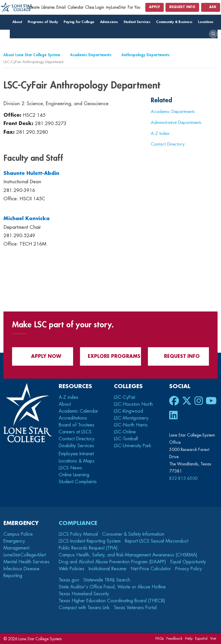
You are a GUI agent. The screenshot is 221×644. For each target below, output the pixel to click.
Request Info (182, 7)
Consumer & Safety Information (133, 534)
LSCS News (70, 468)
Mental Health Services (26, 562)
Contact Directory (168, 144)
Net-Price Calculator (151, 569)
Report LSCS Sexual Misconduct (157, 541)
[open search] (213, 34)
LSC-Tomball (126, 439)
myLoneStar (116, 7)
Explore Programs (111, 356)
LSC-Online (125, 432)
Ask (211, 7)
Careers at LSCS (75, 432)
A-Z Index (160, 133)
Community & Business (176, 22)
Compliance (78, 523)
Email (61, 7)
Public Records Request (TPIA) (88, 548)
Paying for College (80, 22)
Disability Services (76, 446)
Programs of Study (44, 22)
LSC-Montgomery (131, 418)
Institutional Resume (107, 569)
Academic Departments (91, 55)
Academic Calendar (78, 411)
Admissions (110, 22)
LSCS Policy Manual (78, 534)
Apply (155, 7)
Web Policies (72, 569)
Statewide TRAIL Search (107, 580)
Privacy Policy (189, 569)
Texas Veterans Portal (135, 608)
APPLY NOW (43, 356)
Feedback (174, 638)
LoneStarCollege (24, 555)
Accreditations (73, 418)
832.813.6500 (183, 478)
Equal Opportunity (188, 562)
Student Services (138, 22)
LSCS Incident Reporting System (90, 541)
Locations (207, 22)
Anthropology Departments (145, 55)
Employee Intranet (77, 454)
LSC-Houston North (133, 404)
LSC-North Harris (131, 425)
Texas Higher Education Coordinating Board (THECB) (112, 601)
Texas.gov (69, 580)
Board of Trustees (77, 425)
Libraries (48, 7)
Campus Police (18, 534)
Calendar (76, 7)
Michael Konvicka (26, 219)
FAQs (160, 638)
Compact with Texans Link (84, 608)
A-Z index (68, 397)
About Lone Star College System (32, 55)
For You (136, 7)
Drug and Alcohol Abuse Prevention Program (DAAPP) (112, 562)
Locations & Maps (77, 461)
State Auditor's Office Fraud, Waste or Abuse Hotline (112, 587)
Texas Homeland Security (84, 594)
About (19, 22)
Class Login (95, 7)
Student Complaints (78, 482)
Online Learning (74, 475)
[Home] (17, 8)
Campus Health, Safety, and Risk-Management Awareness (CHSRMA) (128, 555)
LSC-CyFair (125, 397)
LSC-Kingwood (128, 411)
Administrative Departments (176, 122)
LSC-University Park (133, 446)
